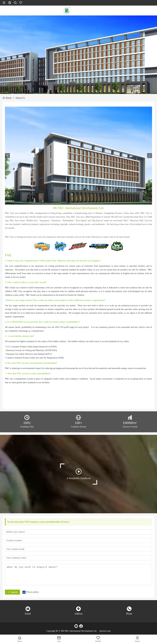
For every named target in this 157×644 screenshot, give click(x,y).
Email (28, 614)
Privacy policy (32, 592)
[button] (150, 156)
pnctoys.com (105, 631)
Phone (129, 614)
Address (78, 614)
